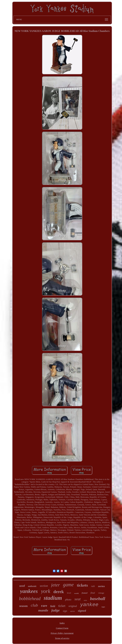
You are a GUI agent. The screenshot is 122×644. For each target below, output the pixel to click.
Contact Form (62, 628)
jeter (56, 585)
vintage (101, 593)
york (46, 591)
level (69, 593)
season (23, 606)
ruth (93, 586)
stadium (53, 598)
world (76, 593)
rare (44, 606)
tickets (82, 585)
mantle (43, 610)
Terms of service (62, 638)
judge (55, 610)
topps (103, 607)
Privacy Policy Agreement (62, 633)
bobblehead (30, 599)
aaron (72, 611)
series (101, 586)
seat (78, 599)
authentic (32, 586)
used (22, 586)
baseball (98, 599)
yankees (29, 591)
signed (82, 611)
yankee (89, 605)
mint (85, 600)
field (53, 606)
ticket (62, 606)
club (34, 605)
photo (68, 600)
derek (59, 592)
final (93, 593)
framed (85, 593)
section (44, 586)
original (73, 606)
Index (62, 623)
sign (65, 611)
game (68, 585)
